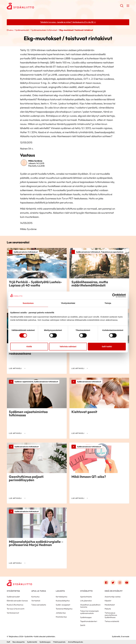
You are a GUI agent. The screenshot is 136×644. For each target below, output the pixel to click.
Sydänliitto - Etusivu (28, 6)
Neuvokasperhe (19, 642)
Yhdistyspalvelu (59, 642)
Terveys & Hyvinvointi (16, 609)
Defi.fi (83, 625)
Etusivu (10, 30)
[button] (122, 7)
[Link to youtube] (127, 582)
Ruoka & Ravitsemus (15, 605)
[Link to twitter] (113, 582)
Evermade (125, 636)
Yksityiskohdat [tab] (68, 303)
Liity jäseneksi (86, 601)
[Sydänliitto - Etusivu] (19, 583)
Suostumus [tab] (28, 303)
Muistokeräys (61, 617)
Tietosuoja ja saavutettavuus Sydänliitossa (111, 615)
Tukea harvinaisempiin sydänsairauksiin (90, 612)
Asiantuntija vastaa (113, 597)
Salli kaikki (107, 346)
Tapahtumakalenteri (89, 621)
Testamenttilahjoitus (64, 609)
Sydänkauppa (86, 617)
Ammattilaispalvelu (76, 642)
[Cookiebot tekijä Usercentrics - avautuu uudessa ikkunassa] (114, 295)
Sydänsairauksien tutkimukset (44, 30)
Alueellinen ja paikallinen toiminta (90, 606)
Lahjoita (60, 591)
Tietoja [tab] (108, 303)
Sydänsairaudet (22, 30)
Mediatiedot (110, 605)
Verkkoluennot (13, 613)
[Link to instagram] (120, 582)
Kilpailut (108, 601)
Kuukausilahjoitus (63, 601)
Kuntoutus (35, 597)
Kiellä (29, 346)
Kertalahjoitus (61, 597)
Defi (8, 642)
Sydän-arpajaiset (63, 605)
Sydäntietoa (13, 591)
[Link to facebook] (106, 582)
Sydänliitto (86, 591)
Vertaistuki (36, 601)
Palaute (108, 609)
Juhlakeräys (61, 613)
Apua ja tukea (39, 591)
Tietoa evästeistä (112, 621)
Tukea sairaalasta (39, 605)
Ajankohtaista (86, 597)
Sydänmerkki (32, 642)
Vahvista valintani (68, 346)
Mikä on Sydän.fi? (114, 591)
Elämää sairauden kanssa (17, 601)
